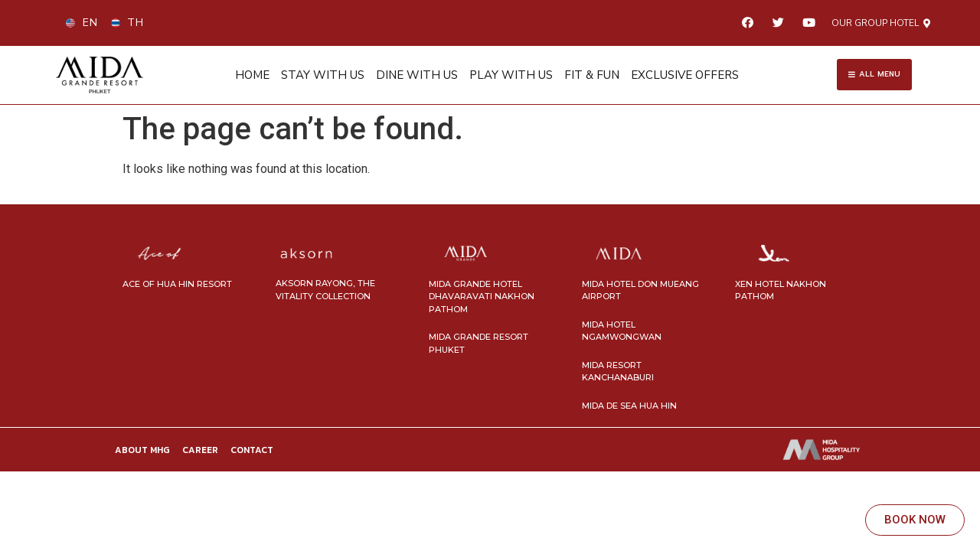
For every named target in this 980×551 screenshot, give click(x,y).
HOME (252, 73)
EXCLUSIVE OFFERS (685, 73)
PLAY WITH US (511, 73)
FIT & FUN (592, 73)
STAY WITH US (323, 73)
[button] (881, 23)
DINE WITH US (417, 73)
